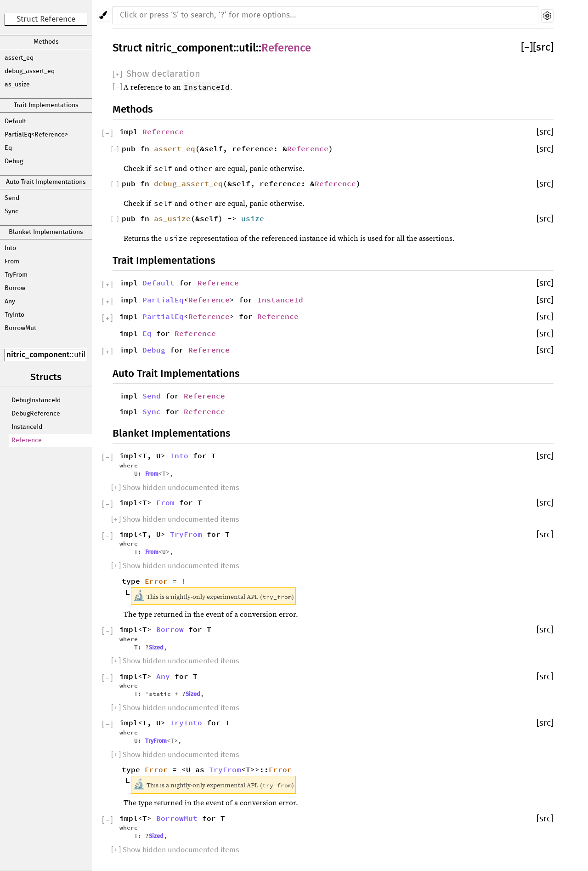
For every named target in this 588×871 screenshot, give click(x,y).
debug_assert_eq (30, 71)
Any (10, 302)
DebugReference (36, 414)
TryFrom (16, 275)
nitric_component (38, 355)
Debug (14, 161)
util (80, 355)
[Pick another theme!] (103, 15)
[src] (543, 48)
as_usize (17, 85)
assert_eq (19, 58)
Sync (11, 211)
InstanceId (27, 427)
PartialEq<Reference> (36, 135)
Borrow (15, 288)
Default (15, 121)
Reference (27, 440)
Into (10, 248)
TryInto (14, 315)
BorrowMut (20, 328)
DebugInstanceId (36, 400)
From (12, 262)
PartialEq (163, 300)
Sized (156, 647)
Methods (46, 42)
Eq (8, 148)
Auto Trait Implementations (46, 182)
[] (527, 48)
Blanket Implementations (46, 232)
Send (12, 198)
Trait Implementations (46, 105)
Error (156, 581)
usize (253, 218)
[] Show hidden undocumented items (175, 488)
